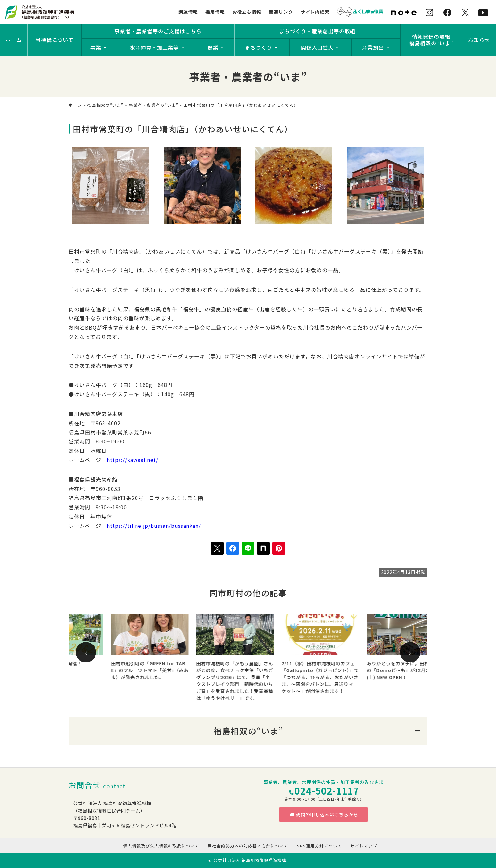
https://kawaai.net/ (132, 460)
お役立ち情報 (247, 12)
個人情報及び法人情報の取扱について (161, 846)
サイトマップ (364, 846)
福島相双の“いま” (105, 105)
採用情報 (215, 12)
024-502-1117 (327, 791)
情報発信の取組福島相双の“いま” (431, 40)
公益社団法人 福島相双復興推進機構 (250, 860)
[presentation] (86, 652)
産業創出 (373, 47)
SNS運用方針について (319, 846)
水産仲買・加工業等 (154, 47)
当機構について (55, 40)
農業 (213, 47)
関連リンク (281, 12)
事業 (96, 47)
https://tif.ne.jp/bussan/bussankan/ (154, 526)
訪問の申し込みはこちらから (324, 814)
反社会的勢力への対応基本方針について (248, 846)
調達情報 (188, 12)
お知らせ (479, 40)
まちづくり (258, 47)
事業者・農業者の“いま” (153, 105)
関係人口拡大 (317, 47)
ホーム (14, 40)
